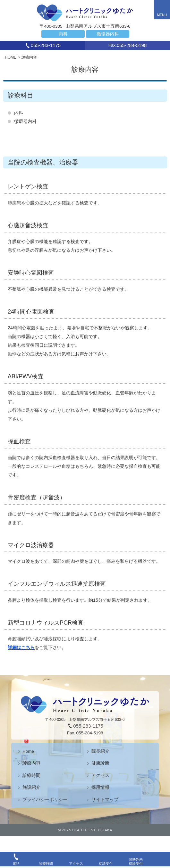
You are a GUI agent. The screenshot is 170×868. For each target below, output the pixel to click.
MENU (162, 15)
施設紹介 (31, 787)
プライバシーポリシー (45, 800)
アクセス (100, 775)
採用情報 (100, 787)
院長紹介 (100, 751)
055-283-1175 (46, 45)
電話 (16, 863)
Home (28, 751)
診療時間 (31, 775)
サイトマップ (105, 800)
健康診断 (100, 763)
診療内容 (31, 763)
